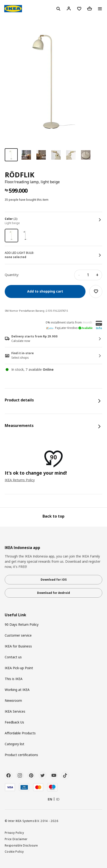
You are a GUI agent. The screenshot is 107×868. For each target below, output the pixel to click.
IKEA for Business (18, 646)
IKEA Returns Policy (20, 480)
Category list (15, 744)
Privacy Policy (14, 833)
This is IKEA (14, 679)
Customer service (18, 635)
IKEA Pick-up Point (19, 668)
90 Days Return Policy (22, 624)
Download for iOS (54, 580)
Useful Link (15, 615)
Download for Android (53, 593)
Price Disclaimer (16, 839)
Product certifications (21, 755)
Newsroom (13, 700)
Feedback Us (14, 722)
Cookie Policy (14, 851)
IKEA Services (15, 711)
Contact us (13, 657)
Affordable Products (20, 733)
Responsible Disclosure (21, 845)
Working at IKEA (17, 690)
